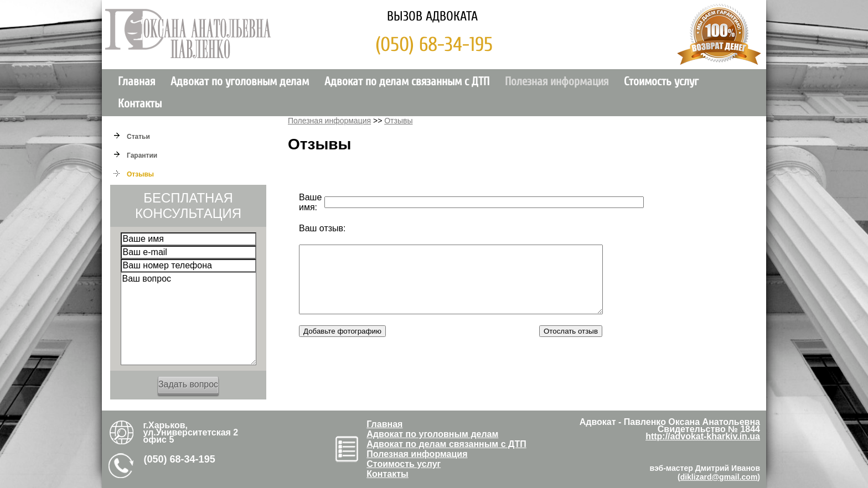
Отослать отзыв (571, 344)
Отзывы (140, 174)
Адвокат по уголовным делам (240, 82)
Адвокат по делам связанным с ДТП (407, 82)
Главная (136, 82)
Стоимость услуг (661, 82)
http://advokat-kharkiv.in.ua (703, 436)
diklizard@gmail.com (719, 477)
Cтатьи (138, 137)
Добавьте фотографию (342, 344)
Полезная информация (557, 82)
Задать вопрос (188, 384)
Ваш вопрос (188, 319)
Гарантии (142, 155)
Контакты (140, 104)
